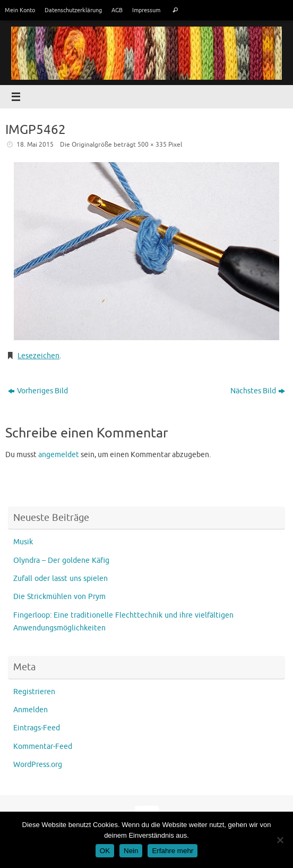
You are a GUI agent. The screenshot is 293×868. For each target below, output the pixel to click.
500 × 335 (152, 145)
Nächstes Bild (258, 391)
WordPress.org (38, 765)
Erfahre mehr (173, 851)
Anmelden (31, 710)
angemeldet (59, 455)
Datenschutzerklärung (73, 10)
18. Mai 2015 (35, 145)
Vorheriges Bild (38, 391)
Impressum (146, 10)
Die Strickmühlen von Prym (59, 597)
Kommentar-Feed (43, 747)
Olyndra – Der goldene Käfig (61, 561)
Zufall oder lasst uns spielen (61, 579)
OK (105, 851)
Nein (131, 851)
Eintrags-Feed (37, 728)
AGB (117, 10)
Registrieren (34, 692)
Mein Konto (20, 10)
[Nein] (280, 840)
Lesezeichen (38, 356)
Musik (23, 542)
